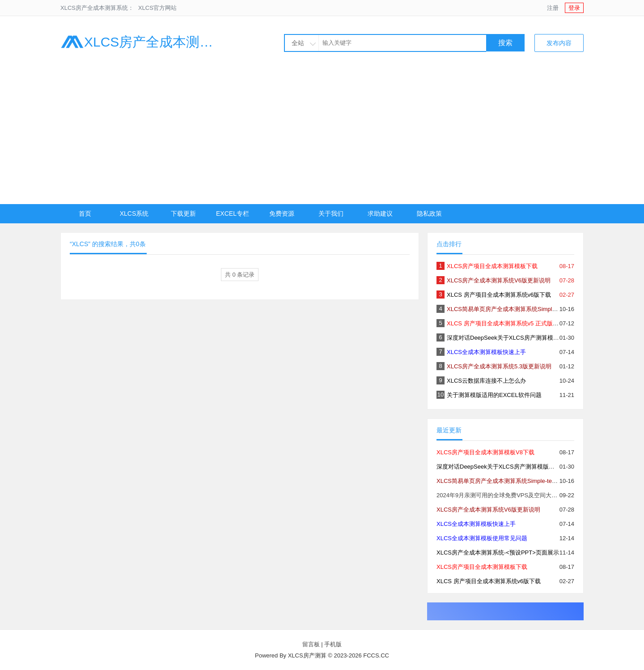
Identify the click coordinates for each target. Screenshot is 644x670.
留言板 (311, 644)
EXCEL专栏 (233, 213)
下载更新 (183, 213)
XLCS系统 (134, 213)
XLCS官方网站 (157, 8)
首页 (85, 213)
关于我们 (331, 213)
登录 (574, 8)
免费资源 (282, 213)
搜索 (505, 43)
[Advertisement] (322, 137)
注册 (553, 8)
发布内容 (559, 43)
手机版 (333, 644)
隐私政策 (429, 213)
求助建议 (380, 213)
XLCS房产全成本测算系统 (143, 42)
